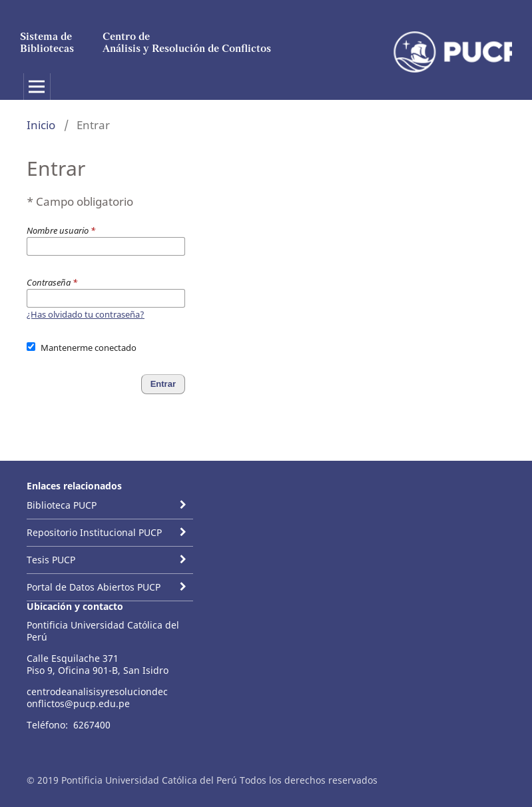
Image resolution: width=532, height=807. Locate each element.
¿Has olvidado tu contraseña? (86, 314)
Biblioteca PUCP (62, 505)
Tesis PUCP (51, 560)
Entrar (163, 384)
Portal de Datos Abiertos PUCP (94, 587)
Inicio (41, 125)
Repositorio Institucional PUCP (94, 532)
